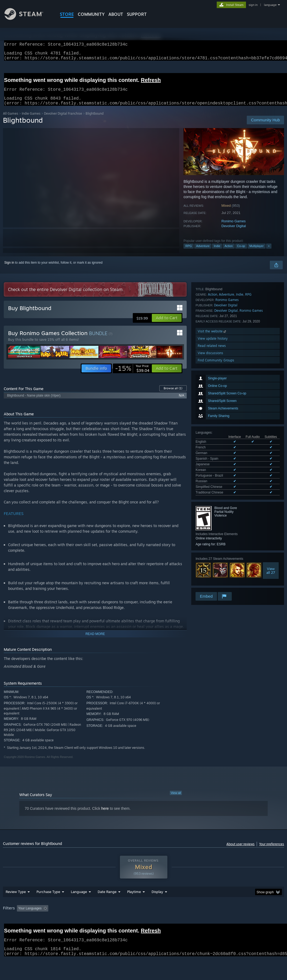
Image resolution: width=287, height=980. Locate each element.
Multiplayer (257, 252)
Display (157, 906)
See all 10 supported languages (218, 389)
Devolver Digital (234, 232)
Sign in (9, 269)
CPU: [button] (236, 922)
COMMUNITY (91, 14)
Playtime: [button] (126, 922)
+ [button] (269, 252)
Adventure (203, 252)
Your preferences (272, 850)
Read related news (212, 546)
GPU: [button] (254, 922)
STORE (67, 14)
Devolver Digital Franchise (63, 120)
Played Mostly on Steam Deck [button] (164, 922)
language (270, 5)
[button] (167, 324)
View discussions (210, 553)
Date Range (107, 906)
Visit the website (212, 532)
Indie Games (31, 120)
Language (79, 906)
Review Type (16, 906)
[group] (144, 926)
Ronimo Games (234, 228)
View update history (213, 539)
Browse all (173, 395)
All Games (11, 120)
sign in (253, 5)
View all (176, 799)
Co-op (241, 252)
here (105, 815)
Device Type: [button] (14, 930)
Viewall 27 (271, 466)
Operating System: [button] (209, 922)
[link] (132, 375)
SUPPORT (137, 14)
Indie (217, 252)
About (116, 14)
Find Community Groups (216, 561)
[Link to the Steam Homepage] (28, 18)
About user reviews (240, 850)
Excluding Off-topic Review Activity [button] (84, 922)
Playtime (134, 906)
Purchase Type (48, 906)
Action (229, 252)
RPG (189, 252)
